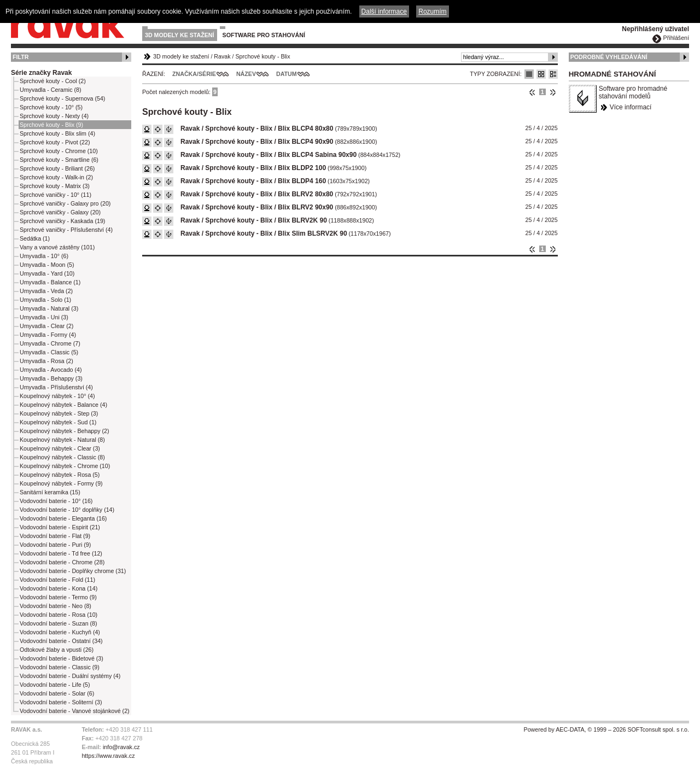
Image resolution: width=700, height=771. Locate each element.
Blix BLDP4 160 (302, 181)
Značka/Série (194, 74)
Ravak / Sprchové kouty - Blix (226, 128)
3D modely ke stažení (180, 35)
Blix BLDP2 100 (302, 168)
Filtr (21, 57)
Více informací (631, 107)
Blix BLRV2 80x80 (305, 194)
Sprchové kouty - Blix (262, 56)
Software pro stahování (264, 35)
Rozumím (432, 11)
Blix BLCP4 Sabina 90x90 (317, 155)
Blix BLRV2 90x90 (305, 207)
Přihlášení (676, 38)
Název (246, 74)
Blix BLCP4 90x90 (305, 142)
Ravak (222, 56)
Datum (287, 74)
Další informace (384, 11)
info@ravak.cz (121, 747)
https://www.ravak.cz (108, 756)
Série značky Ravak (41, 73)
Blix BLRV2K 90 (302, 220)
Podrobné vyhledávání (609, 57)
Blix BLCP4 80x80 (305, 128)
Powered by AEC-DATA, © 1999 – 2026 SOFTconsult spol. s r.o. (606, 729)
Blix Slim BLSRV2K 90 (313, 233)
